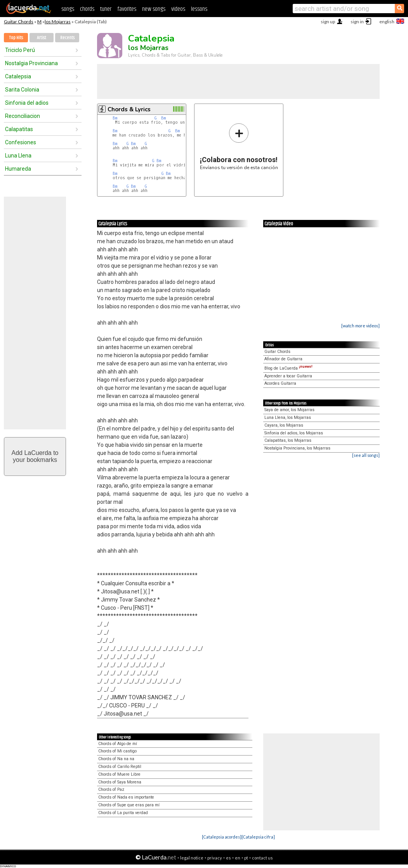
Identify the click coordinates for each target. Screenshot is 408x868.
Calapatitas (19, 129)
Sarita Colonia (22, 90)
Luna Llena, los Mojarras (288, 418)
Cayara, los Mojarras (284, 425)
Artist (42, 38)
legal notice (192, 858)
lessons (199, 9)
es (228, 858)
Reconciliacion (23, 116)
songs (68, 9)
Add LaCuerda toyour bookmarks (35, 456)
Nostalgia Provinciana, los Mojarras (297, 448)
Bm (115, 118)
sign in (357, 22)
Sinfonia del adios (27, 103)
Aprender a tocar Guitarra (288, 376)
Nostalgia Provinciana (31, 63)
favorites (127, 9)
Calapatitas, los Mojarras (288, 440)
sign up (328, 22)
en (238, 858)
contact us (262, 858)
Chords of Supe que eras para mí (129, 805)
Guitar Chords (19, 22)
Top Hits (16, 38)
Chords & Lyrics (129, 109)
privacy (215, 858)
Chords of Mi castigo (117, 751)
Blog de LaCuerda (288, 368)
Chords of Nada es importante (126, 797)
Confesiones (21, 142)
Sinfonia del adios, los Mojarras (294, 433)
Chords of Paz (111, 789)
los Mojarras (58, 22)
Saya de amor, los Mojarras (289, 410)
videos (178, 9)
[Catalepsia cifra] (258, 837)
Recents (67, 38)
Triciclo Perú (20, 50)
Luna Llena (18, 156)
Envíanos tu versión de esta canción (239, 146)
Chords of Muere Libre (119, 774)
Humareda (18, 169)
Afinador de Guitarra (283, 359)
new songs (154, 9)
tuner (106, 9)
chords (87, 9)
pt (246, 858)
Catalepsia (18, 76)
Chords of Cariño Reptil (120, 767)
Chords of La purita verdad (123, 813)
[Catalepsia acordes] (222, 837)
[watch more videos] (360, 326)
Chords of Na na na (116, 759)
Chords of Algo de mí (118, 744)
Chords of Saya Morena (120, 782)
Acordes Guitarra (280, 383)
